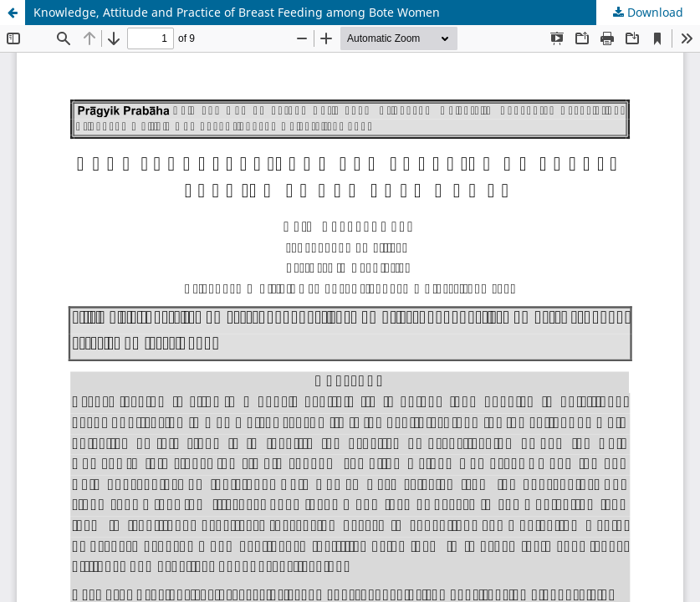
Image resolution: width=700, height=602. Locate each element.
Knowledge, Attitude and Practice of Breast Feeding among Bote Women (237, 12)
